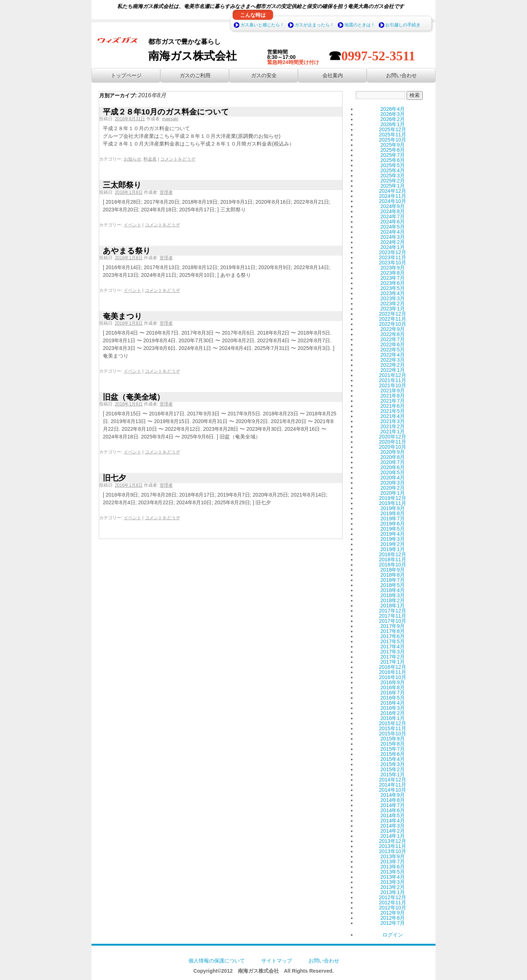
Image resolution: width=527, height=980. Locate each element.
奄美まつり (123, 316)
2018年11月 (393, 559)
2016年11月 (393, 672)
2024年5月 (393, 227)
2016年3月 (393, 708)
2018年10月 (393, 565)
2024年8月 (393, 211)
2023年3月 (393, 298)
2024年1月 (393, 247)
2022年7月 (393, 339)
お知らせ (132, 159)
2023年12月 (393, 252)
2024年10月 (393, 201)
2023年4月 (393, 293)
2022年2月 (393, 365)
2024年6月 (393, 222)
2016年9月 (393, 682)
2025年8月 (393, 150)
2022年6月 (393, 344)
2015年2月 (393, 769)
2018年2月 (393, 600)
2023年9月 (393, 268)
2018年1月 (393, 606)
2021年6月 (393, 406)
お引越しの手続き (403, 25)
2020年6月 (393, 467)
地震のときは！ (360, 25)
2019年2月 (393, 544)
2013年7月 (393, 862)
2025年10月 (393, 140)
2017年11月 (393, 616)
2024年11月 (393, 196)
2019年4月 (393, 534)
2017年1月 (393, 662)
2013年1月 (393, 892)
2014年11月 (393, 785)
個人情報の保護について (217, 961)
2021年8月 (393, 396)
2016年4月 (393, 703)
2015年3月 (393, 764)
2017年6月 (393, 636)
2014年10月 (393, 790)
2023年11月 (393, 257)
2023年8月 (393, 273)
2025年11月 (393, 135)
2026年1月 (393, 124)
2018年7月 (393, 580)
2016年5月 (393, 698)
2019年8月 (393, 513)
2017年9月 (393, 626)
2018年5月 (393, 585)
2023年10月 (393, 263)
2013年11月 (393, 846)
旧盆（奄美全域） (134, 397)
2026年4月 (393, 109)
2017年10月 (393, 621)
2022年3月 (393, 360)
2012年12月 (393, 897)
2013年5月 (393, 872)
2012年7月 (393, 923)
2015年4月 (393, 759)
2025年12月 (393, 129)
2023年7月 (393, 278)
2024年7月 (393, 216)
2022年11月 (393, 319)
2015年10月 (393, 734)
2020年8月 (393, 457)
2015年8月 (393, 744)
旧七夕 (114, 478)
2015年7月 (393, 749)
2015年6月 (393, 754)
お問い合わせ (324, 961)
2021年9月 (393, 391)
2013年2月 (393, 887)
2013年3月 (393, 882)
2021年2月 (393, 426)
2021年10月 (393, 385)
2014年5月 (393, 815)
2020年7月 (393, 462)
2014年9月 (393, 795)
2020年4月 (393, 478)
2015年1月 (393, 774)
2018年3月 (393, 595)
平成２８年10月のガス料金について (166, 112)
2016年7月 (393, 693)
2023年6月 (393, 283)
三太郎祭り (122, 185)
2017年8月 (393, 631)
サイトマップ (277, 961)
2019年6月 (393, 524)
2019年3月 (393, 539)
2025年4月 (393, 170)
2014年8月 (393, 800)
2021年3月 (393, 421)
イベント (132, 225)
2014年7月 (393, 805)
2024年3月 (393, 237)
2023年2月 (393, 304)
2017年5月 (393, 641)
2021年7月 (393, 401)
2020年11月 (393, 442)
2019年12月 (393, 498)
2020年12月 (393, 437)
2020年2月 (393, 488)
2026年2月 (393, 119)
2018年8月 (393, 575)
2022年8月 (393, 334)
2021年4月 (393, 416)
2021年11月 (393, 380)
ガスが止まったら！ (314, 25)
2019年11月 (393, 503)
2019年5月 (393, 529)
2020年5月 (393, 472)
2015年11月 (393, 728)
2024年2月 (393, 242)
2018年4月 (393, 590)
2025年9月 (393, 145)
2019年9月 (393, 508)
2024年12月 (393, 191)
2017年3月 (393, 652)
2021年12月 (393, 375)
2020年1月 (393, 493)
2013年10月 (393, 851)
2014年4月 (393, 821)
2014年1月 (393, 836)
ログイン (393, 935)
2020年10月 (393, 447)
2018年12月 (393, 554)
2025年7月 (393, 155)
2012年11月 (393, 902)
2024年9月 (393, 206)
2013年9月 (393, 856)
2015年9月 (393, 739)
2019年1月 (393, 549)
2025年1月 (393, 186)
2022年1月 (393, 370)
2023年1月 (393, 309)
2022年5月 (393, 350)
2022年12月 (393, 314)
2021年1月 (393, 431)
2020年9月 (393, 452)
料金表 (150, 159)
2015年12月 (393, 723)
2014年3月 (393, 826)
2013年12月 (393, 841)
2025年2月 (393, 181)
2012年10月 (393, 908)
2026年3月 (393, 114)
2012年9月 (393, 913)
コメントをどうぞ (178, 159)
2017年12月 (393, 611)
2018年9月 (393, 570)
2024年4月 (393, 232)
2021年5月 (393, 411)
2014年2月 (393, 831)
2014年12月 (393, 780)
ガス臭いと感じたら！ (262, 25)
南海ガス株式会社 (193, 56)
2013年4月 (393, 877)
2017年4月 (393, 647)
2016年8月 (393, 687)
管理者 (166, 192)
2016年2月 (393, 713)
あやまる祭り (127, 251)
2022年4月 (393, 355)
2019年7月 (393, 519)
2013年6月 (393, 867)
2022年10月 (393, 324)
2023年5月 (393, 288)
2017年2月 (393, 657)
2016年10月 (393, 677)
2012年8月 (393, 918)
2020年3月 (393, 483)
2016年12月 (393, 667)
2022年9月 (393, 329)
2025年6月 (393, 160)
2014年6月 (393, 810)
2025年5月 (393, 165)
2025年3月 (393, 176)
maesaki (170, 119)
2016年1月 (393, 718)
